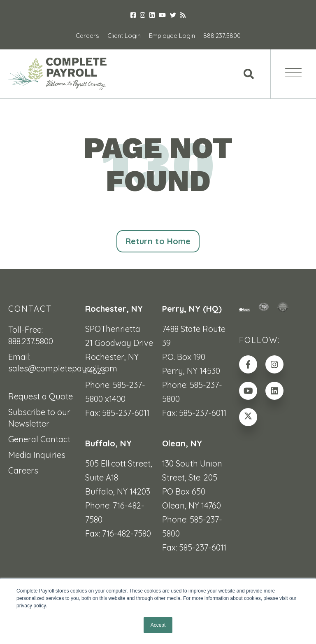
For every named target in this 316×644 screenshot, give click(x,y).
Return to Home (158, 241)
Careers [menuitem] (23, 470)
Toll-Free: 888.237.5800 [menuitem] (31, 335)
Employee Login (172, 36)
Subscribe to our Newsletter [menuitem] (39, 418)
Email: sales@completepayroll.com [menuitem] (43, 363)
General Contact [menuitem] (39, 439)
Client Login (124, 36)
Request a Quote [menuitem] (41, 396)
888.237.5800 (222, 36)
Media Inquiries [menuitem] (37, 455)
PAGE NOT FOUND (158, 164)
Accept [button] (158, 625)
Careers (87, 36)
